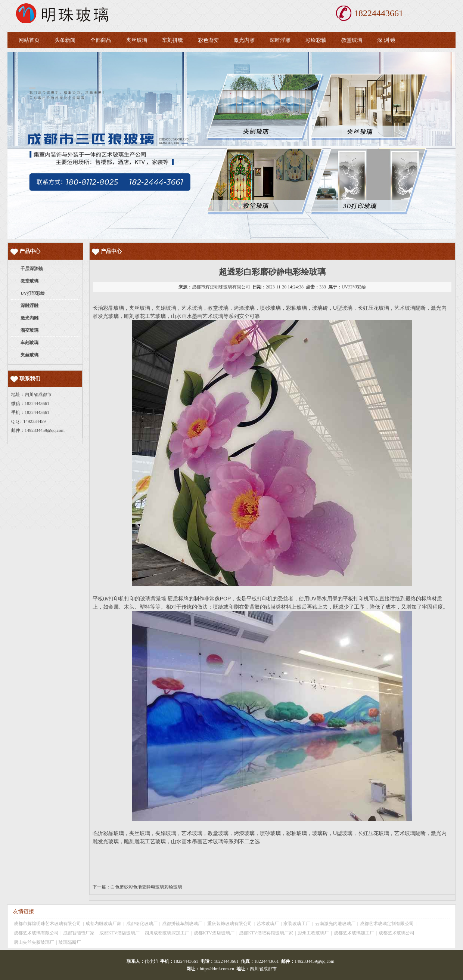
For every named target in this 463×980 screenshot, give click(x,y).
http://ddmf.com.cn (217, 969)
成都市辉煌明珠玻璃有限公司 (221, 287)
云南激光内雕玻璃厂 (335, 924)
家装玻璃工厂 (297, 924)
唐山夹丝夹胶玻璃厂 (34, 942)
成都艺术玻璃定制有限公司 (387, 924)
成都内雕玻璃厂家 (103, 924)
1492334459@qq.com (45, 430)
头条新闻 (65, 40)
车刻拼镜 (173, 40)
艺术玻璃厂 (268, 924)
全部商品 (101, 40)
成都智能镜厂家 (79, 933)
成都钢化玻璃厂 (142, 924)
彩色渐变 (208, 40)
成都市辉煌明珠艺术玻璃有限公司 (47, 924)
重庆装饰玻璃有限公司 (230, 924)
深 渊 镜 (386, 40)
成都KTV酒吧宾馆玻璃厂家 (266, 933)
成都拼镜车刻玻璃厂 (182, 924)
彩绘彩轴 (316, 40)
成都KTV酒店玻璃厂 (120, 933)
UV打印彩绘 (354, 287)
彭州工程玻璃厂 (313, 933)
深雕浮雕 (280, 40)
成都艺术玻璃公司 (397, 933)
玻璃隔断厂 (70, 942)
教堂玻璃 (352, 40)
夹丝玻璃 (137, 40)
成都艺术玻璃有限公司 (36, 933)
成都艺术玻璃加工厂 (354, 933)
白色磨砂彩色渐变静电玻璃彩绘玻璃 (146, 887)
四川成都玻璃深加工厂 (167, 933)
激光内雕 (244, 40)
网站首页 (29, 40)
